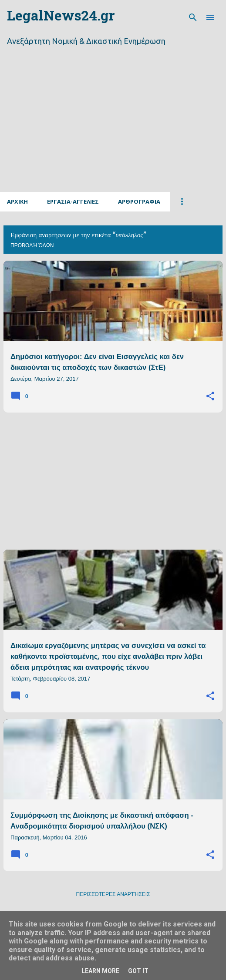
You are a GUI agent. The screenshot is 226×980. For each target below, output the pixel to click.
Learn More (100, 971)
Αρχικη (17, 201)
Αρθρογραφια (139, 201)
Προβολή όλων (32, 245)
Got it (138, 971)
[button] (210, 396)
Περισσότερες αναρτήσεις (113, 894)
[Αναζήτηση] (193, 17)
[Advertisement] (113, 130)
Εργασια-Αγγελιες (73, 201)
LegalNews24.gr (61, 17)
